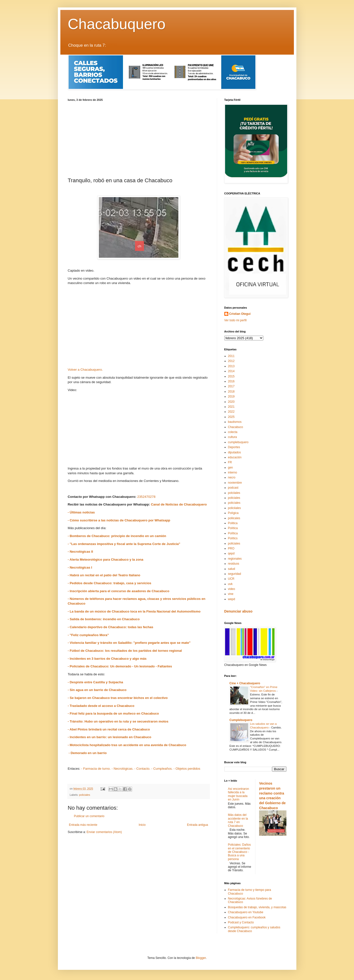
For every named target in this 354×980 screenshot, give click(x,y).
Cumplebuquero (241, 720)
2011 (231, 356)
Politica (233, 523)
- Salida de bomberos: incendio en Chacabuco (104, 619)
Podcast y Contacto (241, 922)
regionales (235, 559)
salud (232, 569)
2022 (231, 412)
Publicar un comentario (89, 816)
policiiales (235, 508)
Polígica (233, 513)
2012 (231, 361)
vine (231, 594)
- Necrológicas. (122, 769)
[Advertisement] (139, 139)
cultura (233, 437)
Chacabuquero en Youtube (246, 912)
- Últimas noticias (81, 512)
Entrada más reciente (83, 825)
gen (231, 468)
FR (230, 462)
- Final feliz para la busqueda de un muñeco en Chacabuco (113, 713)
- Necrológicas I (80, 567)
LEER (112, 45)
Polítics (233, 538)
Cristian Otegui (240, 314)
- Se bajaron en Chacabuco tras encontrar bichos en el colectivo (118, 698)
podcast (233, 488)
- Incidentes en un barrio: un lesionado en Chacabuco (110, 737)
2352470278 (146, 497)
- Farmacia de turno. (96, 769)
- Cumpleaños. (162, 769)
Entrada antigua (198, 825)
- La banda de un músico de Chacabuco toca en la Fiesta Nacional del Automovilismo (134, 611)
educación (235, 457)
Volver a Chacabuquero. (85, 370)
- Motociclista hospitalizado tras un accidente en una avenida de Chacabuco (127, 745)
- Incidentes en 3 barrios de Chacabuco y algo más (107, 659)
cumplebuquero (238, 442)
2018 (231, 392)
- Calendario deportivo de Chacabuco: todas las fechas (111, 627)
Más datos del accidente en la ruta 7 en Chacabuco (238, 820)
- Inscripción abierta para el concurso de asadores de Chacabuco (119, 591)
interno (233, 472)
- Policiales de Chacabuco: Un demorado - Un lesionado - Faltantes (120, 666)
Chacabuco (236, 427)
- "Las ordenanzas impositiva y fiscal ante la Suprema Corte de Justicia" (124, 544)
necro (232, 477)
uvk (230, 584)
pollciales (234, 544)
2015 (231, 376)
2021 (231, 407)
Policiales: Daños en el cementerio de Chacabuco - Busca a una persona (239, 852)
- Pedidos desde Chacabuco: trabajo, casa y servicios (110, 583)
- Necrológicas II (80, 552)
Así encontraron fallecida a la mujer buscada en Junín (239, 794)
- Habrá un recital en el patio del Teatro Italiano (104, 575)
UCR (231, 579)
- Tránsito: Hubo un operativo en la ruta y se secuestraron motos (118, 721)
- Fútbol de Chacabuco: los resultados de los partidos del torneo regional (125, 651)
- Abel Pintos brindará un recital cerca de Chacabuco (109, 729)
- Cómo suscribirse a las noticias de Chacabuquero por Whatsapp (119, 520)
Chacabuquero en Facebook (247, 917)
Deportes (234, 447)
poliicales (234, 518)
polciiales (234, 493)
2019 (231, 397)
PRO (231, 548)
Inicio (142, 825)
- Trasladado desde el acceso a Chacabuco (101, 706)
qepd (231, 553)
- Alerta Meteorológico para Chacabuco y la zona (106, 560)
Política (233, 528)
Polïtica (233, 533)
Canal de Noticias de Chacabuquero (179, 504)
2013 (231, 366)
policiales (84, 795)
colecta (233, 432)
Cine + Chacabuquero (245, 683)
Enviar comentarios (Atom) (104, 832)
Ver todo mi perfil (236, 320)
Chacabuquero (117, 24)
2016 (231, 381)
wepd (232, 599)
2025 (231, 417)
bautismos (235, 422)
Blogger (201, 958)
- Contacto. (142, 769)
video (232, 589)
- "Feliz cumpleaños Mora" (88, 635)
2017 (231, 386)
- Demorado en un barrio (87, 753)
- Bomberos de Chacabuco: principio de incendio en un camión (118, 536)
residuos (234, 564)
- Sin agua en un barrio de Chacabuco (97, 690)
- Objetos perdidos (187, 769)
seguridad (235, 574)
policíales (234, 503)
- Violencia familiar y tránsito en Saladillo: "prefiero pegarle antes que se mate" (129, 643)
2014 (231, 371)
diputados (235, 452)
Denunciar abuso (238, 611)
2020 (231, 402)
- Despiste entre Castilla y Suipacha (96, 682)
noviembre (235, 483)
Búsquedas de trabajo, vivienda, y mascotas (257, 907)
